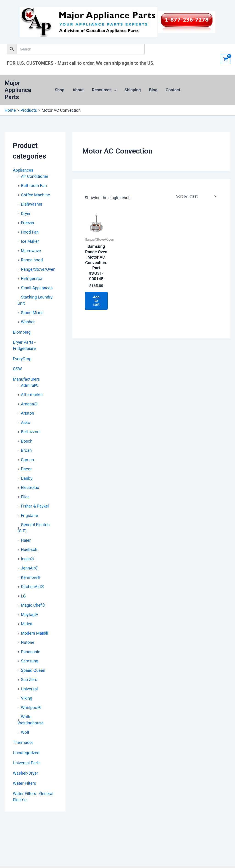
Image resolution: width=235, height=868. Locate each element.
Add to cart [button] (96, 301)
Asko (25, 423)
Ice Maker (30, 241)
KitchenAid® (32, 587)
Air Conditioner (35, 176)
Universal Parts (27, 763)
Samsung (30, 661)
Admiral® (30, 385)
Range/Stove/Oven (38, 269)
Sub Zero (29, 680)
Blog (153, 90)
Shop (60, 90)
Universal (29, 689)
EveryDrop (22, 359)
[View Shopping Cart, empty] (226, 59)
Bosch (27, 441)
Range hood (32, 260)
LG (23, 596)
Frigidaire (29, 515)
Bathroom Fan (34, 186)
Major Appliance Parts (18, 90)
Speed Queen (33, 670)
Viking (27, 698)
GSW (17, 369)
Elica (25, 497)
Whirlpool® (31, 708)
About (78, 90)
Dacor (26, 469)
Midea (27, 624)
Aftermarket (32, 395)
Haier (26, 540)
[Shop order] (196, 196)
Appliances (23, 170)
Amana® (29, 404)
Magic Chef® (33, 605)
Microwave (31, 251)
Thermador (23, 742)
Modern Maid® (35, 633)
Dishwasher (32, 204)
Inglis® (27, 559)
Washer (28, 322)
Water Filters (24, 783)
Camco (27, 460)
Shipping (133, 90)
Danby (27, 478)
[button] (114, 90)
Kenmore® (31, 577)
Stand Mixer (32, 313)
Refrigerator (32, 278)
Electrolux (30, 487)
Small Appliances (37, 288)
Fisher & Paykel (35, 506)
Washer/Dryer (25, 773)
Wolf (25, 732)
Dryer (26, 214)
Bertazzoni (31, 432)
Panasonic (31, 652)
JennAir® (30, 568)
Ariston (27, 413)
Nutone (28, 642)
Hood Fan (30, 232)
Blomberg (22, 332)
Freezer (28, 223)
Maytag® (29, 615)
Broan (26, 450)
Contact (173, 90)
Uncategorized (26, 753)
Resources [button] (104, 90)
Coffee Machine (35, 195)
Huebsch (29, 549)
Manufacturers (26, 379)
